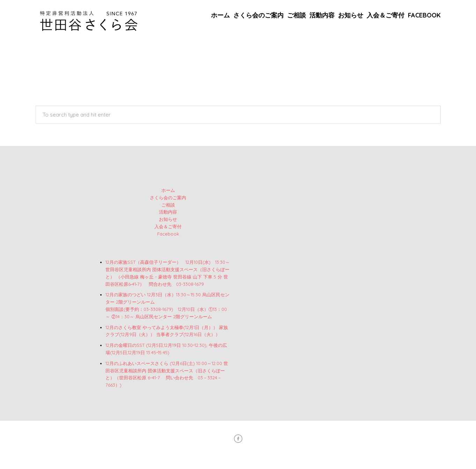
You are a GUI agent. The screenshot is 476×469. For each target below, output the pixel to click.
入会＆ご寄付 (386, 15)
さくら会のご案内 (258, 15)
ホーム (220, 15)
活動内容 (322, 15)
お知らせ (351, 15)
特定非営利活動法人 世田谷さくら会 (245, 453)
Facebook (424, 15)
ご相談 (296, 15)
